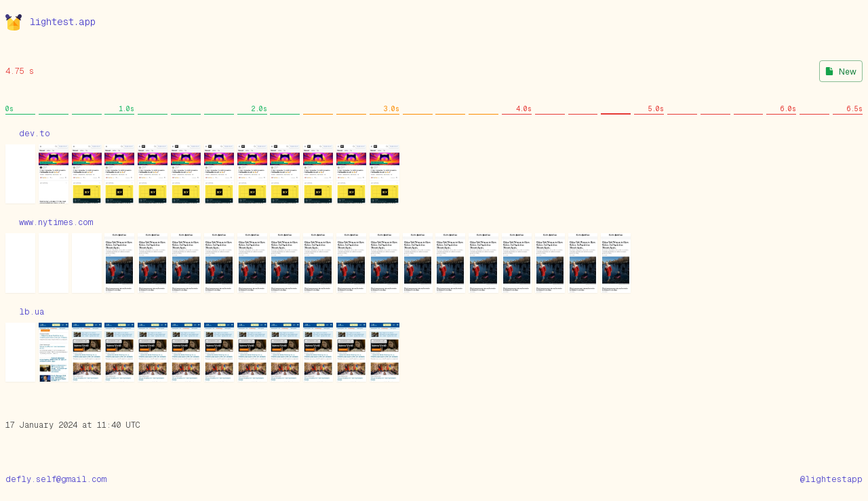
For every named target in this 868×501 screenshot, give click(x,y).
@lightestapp (831, 479)
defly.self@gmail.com (56, 479)
